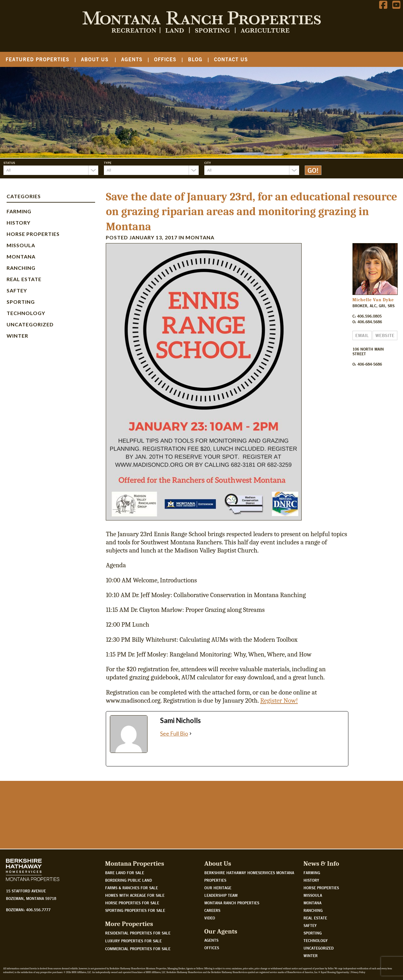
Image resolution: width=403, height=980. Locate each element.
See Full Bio (174, 733)
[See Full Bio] (191, 734)
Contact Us (231, 59)
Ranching (21, 268)
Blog (195, 59)
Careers (212, 910)
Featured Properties (38, 59)
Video (210, 918)
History (19, 223)
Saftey (17, 290)
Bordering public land (129, 880)
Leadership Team (221, 895)
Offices (165, 59)
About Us (95, 59)
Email (362, 335)
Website (385, 335)
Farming (19, 211)
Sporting (21, 302)
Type (108, 163)
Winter (17, 336)
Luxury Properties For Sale (133, 941)
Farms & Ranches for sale (132, 888)
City (208, 163)
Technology (26, 313)
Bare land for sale (125, 873)
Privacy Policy (358, 972)
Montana (21, 256)
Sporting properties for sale (135, 910)
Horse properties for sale (132, 903)
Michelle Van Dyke (373, 300)
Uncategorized (30, 324)
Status (9, 163)
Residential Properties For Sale (138, 933)
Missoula (21, 245)
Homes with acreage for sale (135, 895)
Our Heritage (218, 888)
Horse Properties (33, 234)
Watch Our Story (27, 826)
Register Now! (279, 700)
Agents (132, 59)
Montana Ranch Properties (232, 903)
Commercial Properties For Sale (138, 949)
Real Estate (24, 279)
